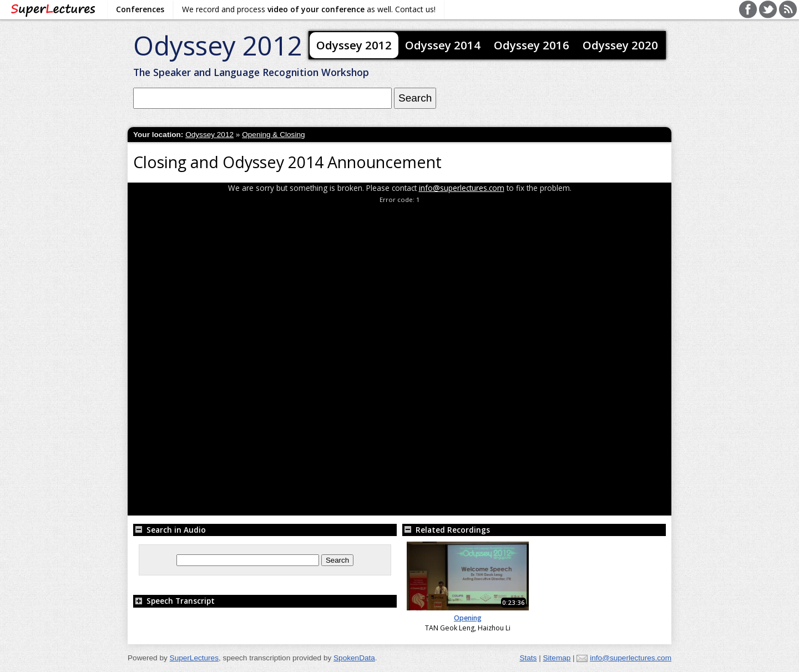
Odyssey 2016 (532, 45)
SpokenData (354, 658)
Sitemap (557, 658)
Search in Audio (170, 530)
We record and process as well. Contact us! (309, 9)
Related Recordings (446, 530)
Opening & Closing (273, 135)
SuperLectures (194, 658)
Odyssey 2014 (443, 45)
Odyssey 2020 (620, 45)
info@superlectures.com (462, 188)
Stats (528, 658)
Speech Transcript (174, 601)
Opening (468, 618)
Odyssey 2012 (218, 45)
